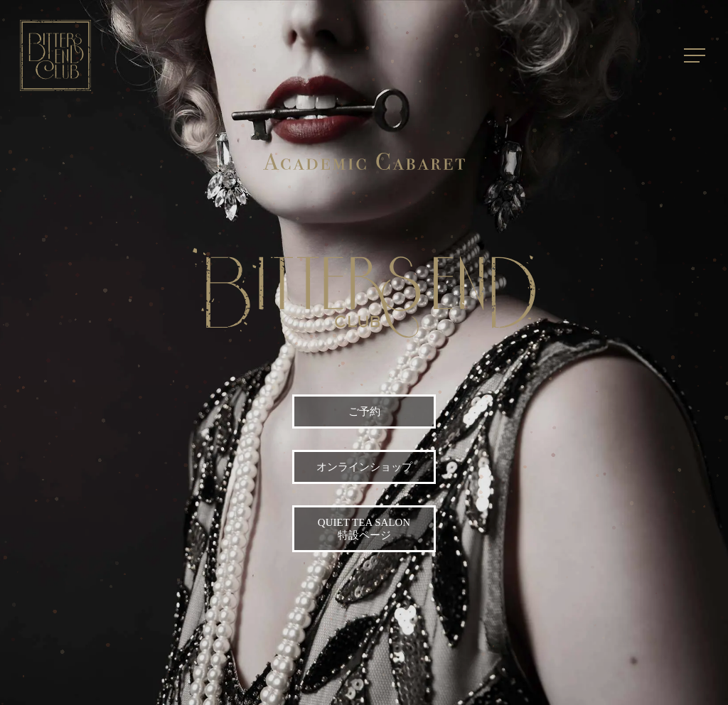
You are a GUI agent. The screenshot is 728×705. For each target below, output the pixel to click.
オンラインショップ (364, 467)
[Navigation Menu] (696, 55)
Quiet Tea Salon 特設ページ (364, 529)
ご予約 (364, 411)
